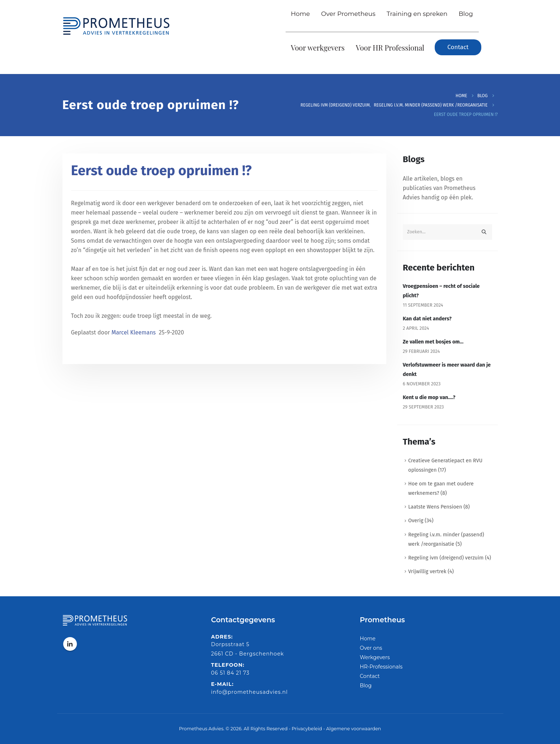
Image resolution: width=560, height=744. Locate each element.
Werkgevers (375, 657)
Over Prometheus (348, 14)
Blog (466, 14)
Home (301, 14)
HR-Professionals (381, 667)
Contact (370, 676)
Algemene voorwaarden (353, 729)
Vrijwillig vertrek (427, 572)
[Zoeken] (484, 232)
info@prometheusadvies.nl (250, 692)
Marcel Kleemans (134, 332)
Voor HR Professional (390, 47)
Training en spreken (417, 14)
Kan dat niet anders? (427, 319)
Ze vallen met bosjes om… (433, 342)
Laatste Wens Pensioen (435, 507)
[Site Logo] (117, 24)
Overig (416, 521)
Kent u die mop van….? (429, 397)
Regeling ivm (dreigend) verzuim (446, 558)
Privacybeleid (307, 729)
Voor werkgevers (318, 47)
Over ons (371, 648)
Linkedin (70, 644)
